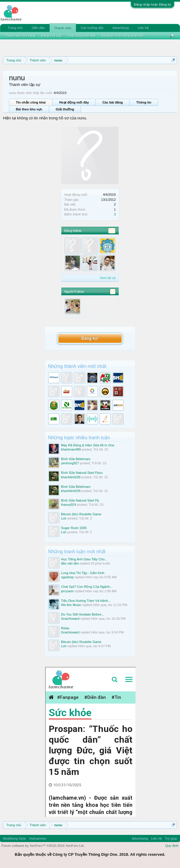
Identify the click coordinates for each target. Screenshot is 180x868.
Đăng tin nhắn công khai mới (123, 36)
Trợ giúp (171, 838)
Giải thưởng (65, 109)
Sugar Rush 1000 (74, 528)
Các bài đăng (112, 102)
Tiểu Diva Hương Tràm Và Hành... (86, 601)
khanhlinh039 (71, 477)
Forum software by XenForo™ (43, 846)
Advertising (120, 28)
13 (112, 231)
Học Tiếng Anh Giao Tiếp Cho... (84, 559)
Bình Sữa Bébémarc (76, 459)
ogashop (67, 577)
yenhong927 (70, 463)
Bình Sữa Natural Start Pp (80, 500)
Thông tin (144, 102)
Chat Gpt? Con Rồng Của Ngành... (87, 587)
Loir (64, 518)
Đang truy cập (51, 36)
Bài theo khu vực (29, 109)
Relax (65, 628)
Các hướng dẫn (92, 28)
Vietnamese (38, 838)
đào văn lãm (70, 563)
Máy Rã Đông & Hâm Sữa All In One (88, 445)
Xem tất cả (108, 278)
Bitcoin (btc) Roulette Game (81, 514)
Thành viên (63, 28)
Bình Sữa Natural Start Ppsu (82, 473)
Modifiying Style (15, 838)
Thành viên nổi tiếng (20, 36)
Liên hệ (143, 28)
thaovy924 (69, 505)
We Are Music (71, 605)
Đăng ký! (90, 338)
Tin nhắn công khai (31, 102)
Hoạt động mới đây (74, 102)
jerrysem (67, 591)
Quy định (172, 846)
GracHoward (70, 619)
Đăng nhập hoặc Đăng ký (152, 4)
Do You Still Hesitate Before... (83, 614)
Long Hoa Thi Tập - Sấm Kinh (83, 573)
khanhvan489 (71, 449)
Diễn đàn (38, 28)
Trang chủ (15, 28)
